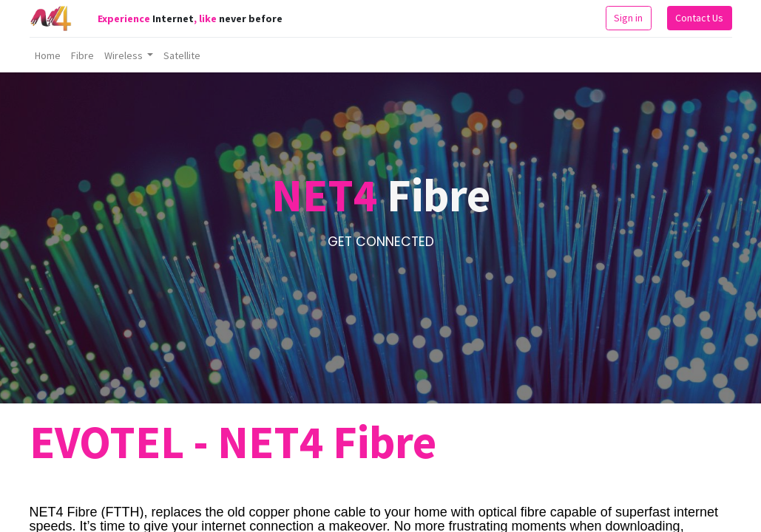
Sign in (628, 18)
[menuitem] (48, 55)
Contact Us (699, 18)
